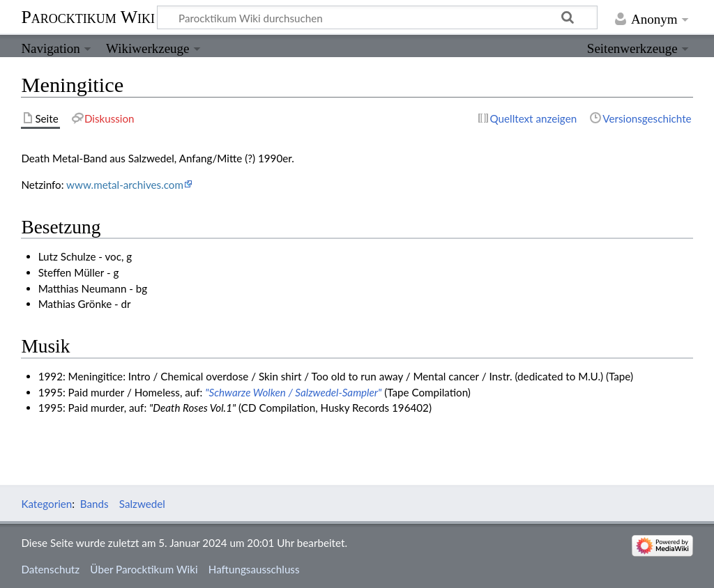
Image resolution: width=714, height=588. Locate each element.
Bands (94, 504)
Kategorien (46, 504)
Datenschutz (50, 569)
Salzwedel (142, 504)
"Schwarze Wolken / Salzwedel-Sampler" (293, 392)
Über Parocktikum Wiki (144, 569)
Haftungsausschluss (254, 569)
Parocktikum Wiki (88, 16)
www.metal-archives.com (125, 185)
